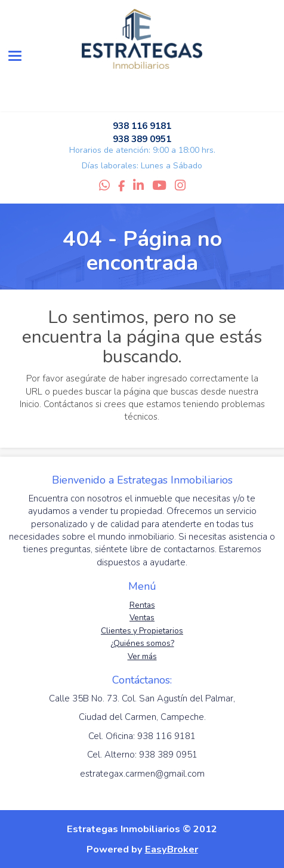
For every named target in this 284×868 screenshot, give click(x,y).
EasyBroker (172, 849)
